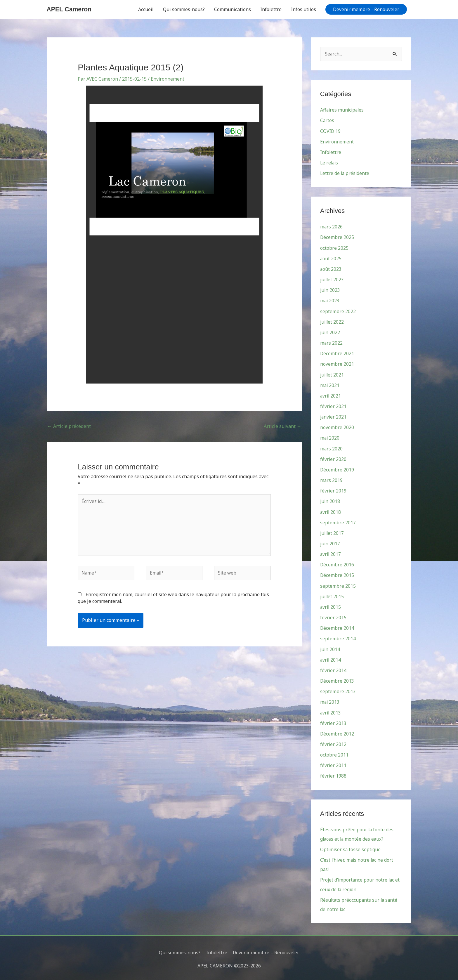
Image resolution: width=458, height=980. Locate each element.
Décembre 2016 (337, 563)
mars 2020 (332, 447)
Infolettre (271, 9)
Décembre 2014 (337, 626)
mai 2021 (330, 384)
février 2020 (333, 458)
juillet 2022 (333, 321)
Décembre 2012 (337, 731)
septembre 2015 (338, 584)
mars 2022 (332, 342)
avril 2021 (331, 395)
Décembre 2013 (337, 679)
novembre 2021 (337, 363)
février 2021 (333, 405)
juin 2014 (330, 647)
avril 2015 (331, 605)
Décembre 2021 (337, 353)
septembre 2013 (338, 689)
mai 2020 (330, 437)
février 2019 (333, 490)
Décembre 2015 (337, 574)
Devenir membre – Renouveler (266, 949)
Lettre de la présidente (345, 173)
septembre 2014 (338, 637)
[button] (366, 9)
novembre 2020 (337, 426)
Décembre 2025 (337, 237)
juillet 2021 (333, 374)
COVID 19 (331, 131)
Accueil (146, 9)
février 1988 (333, 773)
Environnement (168, 79)
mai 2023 (330, 300)
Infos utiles (303, 9)
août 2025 (331, 258)
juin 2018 (330, 500)
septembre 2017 (338, 521)
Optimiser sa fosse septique (351, 847)
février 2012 (333, 742)
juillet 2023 (333, 279)
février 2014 (333, 668)
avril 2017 (331, 553)
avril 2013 (331, 710)
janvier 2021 (334, 416)
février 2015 (333, 616)
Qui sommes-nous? (184, 9)
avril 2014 (331, 658)
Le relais (330, 163)
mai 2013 (330, 700)
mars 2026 (332, 227)
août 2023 (331, 269)
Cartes (327, 121)
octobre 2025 (334, 248)
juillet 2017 (333, 532)
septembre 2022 (338, 311)
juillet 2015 (333, 595)
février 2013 (333, 721)
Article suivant (283, 426)
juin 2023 (330, 290)
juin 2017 (330, 542)
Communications (233, 9)
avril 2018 (331, 511)
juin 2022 (330, 332)
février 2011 (333, 763)
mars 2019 (332, 479)
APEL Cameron (70, 9)
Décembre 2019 (337, 469)
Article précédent (69, 426)
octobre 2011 (334, 752)
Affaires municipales (343, 110)
